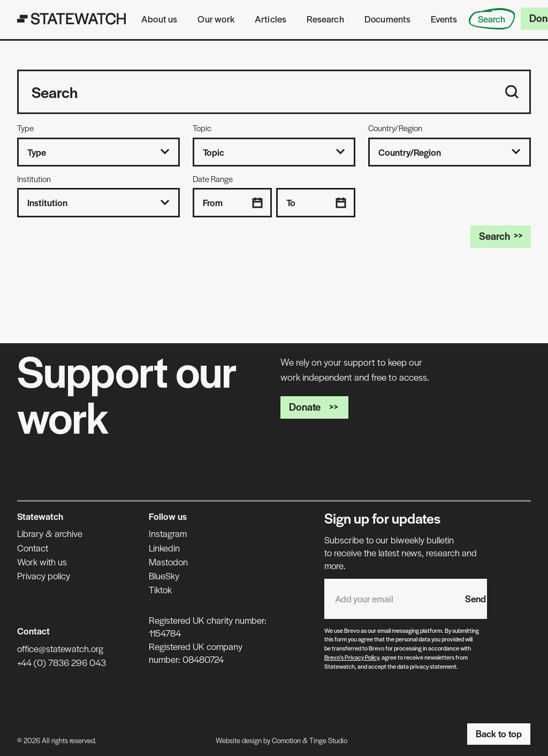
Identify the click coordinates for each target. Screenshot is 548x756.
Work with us (42, 562)
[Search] (512, 92)
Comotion (286, 740)
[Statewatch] (72, 19)
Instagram (168, 533)
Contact (33, 548)
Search (501, 236)
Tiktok (160, 589)
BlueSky (164, 576)
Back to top (499, 734)
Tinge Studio (328, 740)
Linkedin (164, 548)
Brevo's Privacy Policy (352, 657)
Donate (314, 407)
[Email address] (389, 599)
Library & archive (50, 533)
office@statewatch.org (60, 648)
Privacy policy (44, 576)
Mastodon (168, 562)
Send (475, 599)
